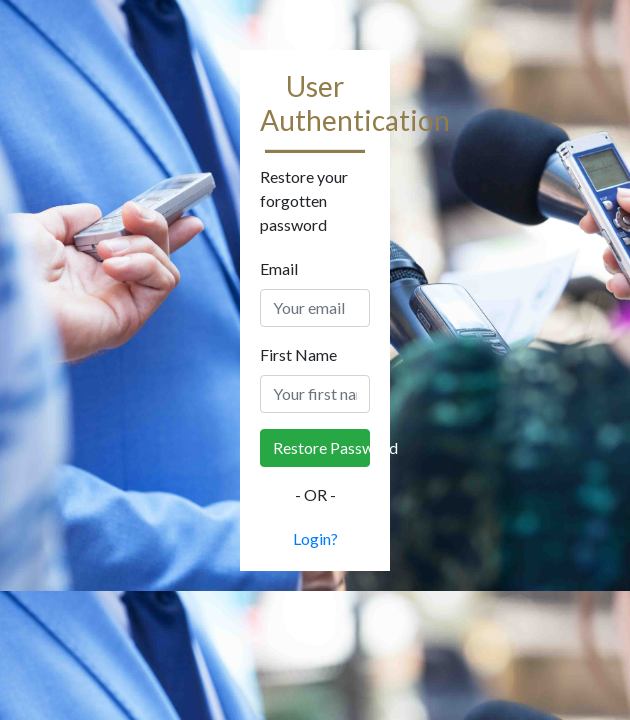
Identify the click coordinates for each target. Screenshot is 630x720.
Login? (315, 538)
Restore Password (321, 447)
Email (279, 268)
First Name (298, 354)
